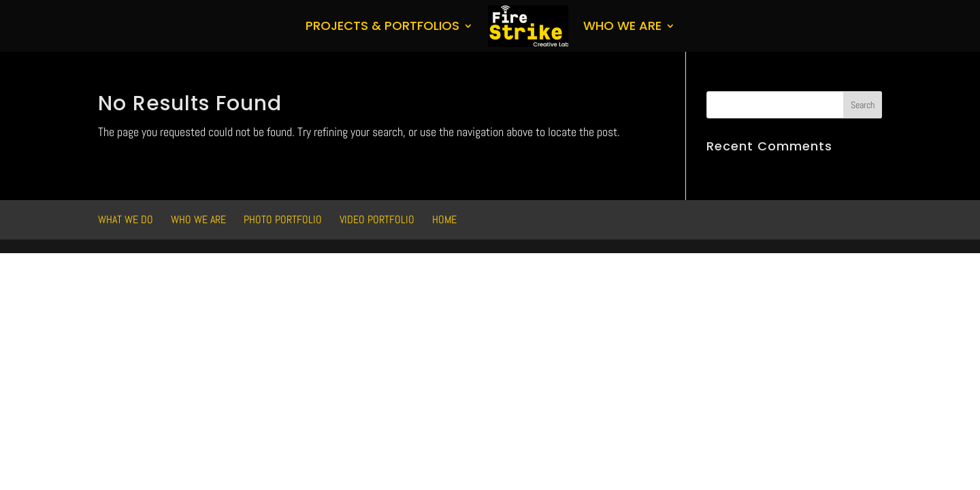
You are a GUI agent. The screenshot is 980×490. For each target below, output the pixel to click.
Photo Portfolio (283, 219)
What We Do (126, 219)
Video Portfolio (377, 219)
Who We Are (622, 26)
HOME (444, 219)
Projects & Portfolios (382, 26)
